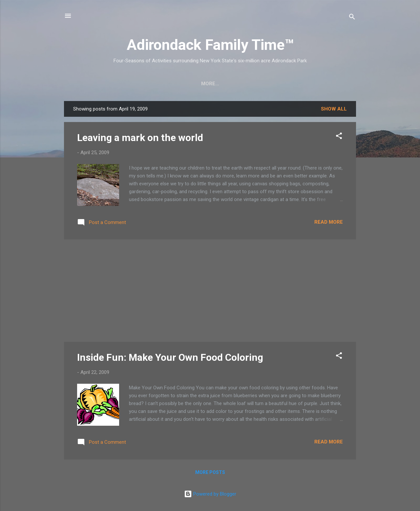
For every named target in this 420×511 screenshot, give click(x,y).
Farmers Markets (259, 84)
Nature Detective (199, 84)
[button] (339, 137)
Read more (329, 222)
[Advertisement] (210, 291)
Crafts (113, 84)
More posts (210, 472)
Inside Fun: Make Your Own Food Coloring (170, 357)
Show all (334, 109)
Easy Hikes (149, 84)
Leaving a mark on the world (140, 138)
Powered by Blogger (210, 494)
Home (84, 84)
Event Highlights (319, 84)
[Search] (352, 18)
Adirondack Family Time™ (210, 45)
